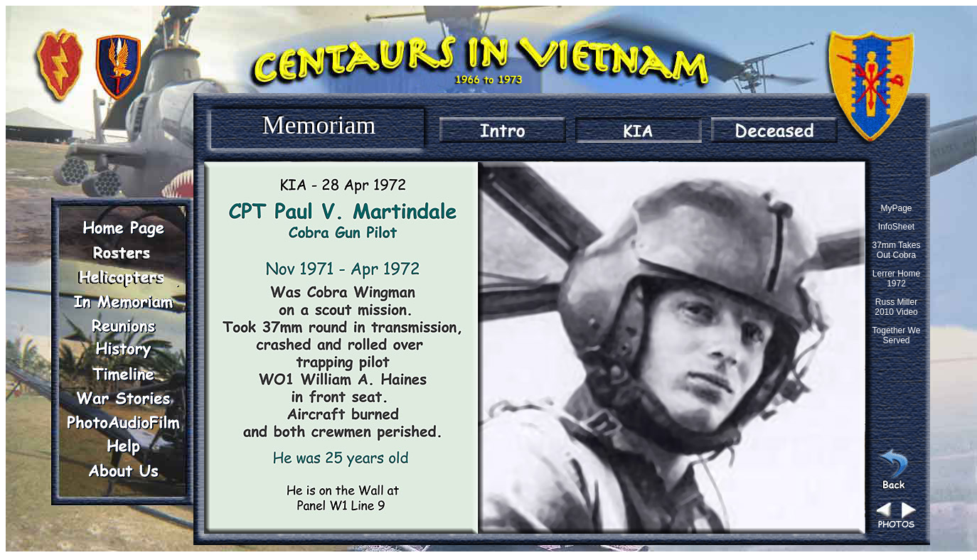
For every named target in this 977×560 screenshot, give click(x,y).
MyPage (896, 208)
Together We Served (897, 335)
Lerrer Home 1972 (896, 279)
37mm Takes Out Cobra (897, 250)
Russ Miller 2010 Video (896, 307)
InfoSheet (896, 227)
